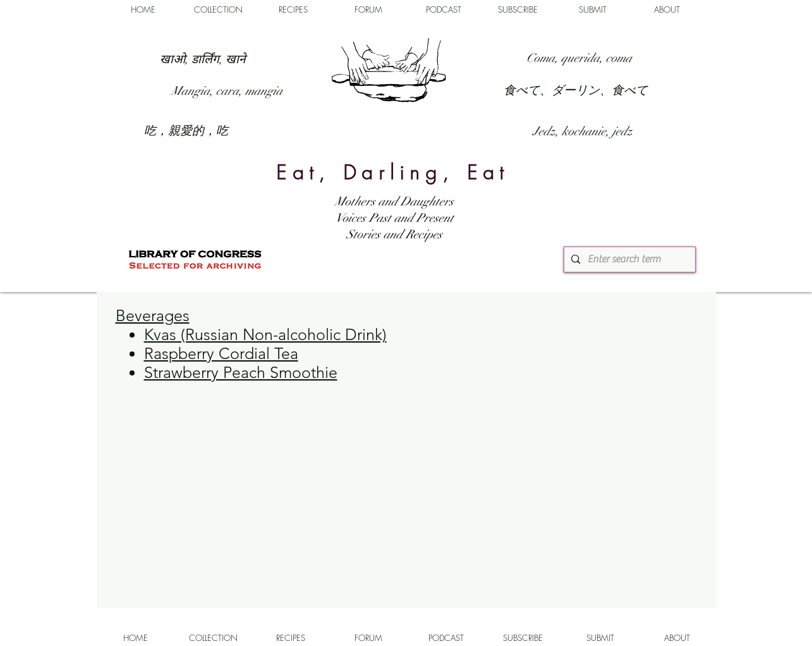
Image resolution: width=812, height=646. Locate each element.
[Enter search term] (628, 259)
